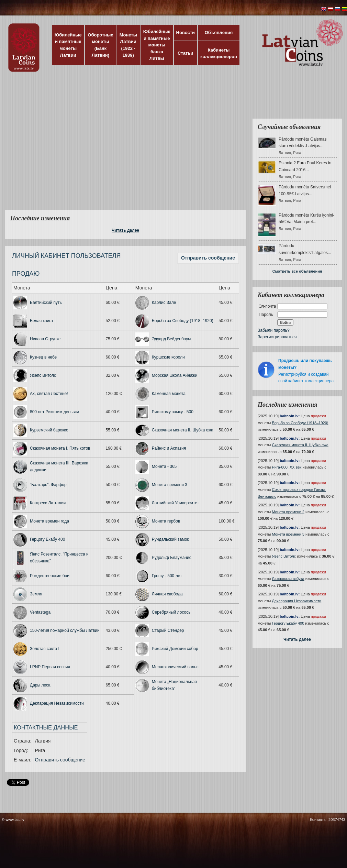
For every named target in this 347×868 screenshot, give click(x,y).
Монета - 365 (164, 466)
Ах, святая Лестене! (49, 394)
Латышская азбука (288, 579)
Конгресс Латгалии (48, 503)
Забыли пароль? (274, 330)
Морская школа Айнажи (175, 375)
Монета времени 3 (170, 485)
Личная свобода (167, 594)
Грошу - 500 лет (167, 576)
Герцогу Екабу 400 (47, 539)
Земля (36, 594)
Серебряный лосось (171, 612)
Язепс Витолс (43, 375)
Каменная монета (169, 394)
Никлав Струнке (45, 339)
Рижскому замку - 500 (173, 412)
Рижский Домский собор (175, 649)
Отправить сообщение (208, 258)
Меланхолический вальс (175, 667)
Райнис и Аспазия (169, 448)
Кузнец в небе (43, 357)
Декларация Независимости (57, 703)
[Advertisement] (64, 145)
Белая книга (41, 321)
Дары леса (40, 685)
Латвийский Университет (175, 503)
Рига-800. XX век (287, 467)
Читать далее (125, 230)
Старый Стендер (168, 630)
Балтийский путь (46, 303)
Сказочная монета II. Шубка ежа (183, 430)
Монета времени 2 (288, 512)
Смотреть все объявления (297, 271)
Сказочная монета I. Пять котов (60, 448)
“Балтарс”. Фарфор (48, 485)
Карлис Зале (164, 303)
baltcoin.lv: (290, 416)
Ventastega (40, 612)
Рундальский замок (170, 539)
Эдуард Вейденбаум (171, 339)
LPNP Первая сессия (50, 667)
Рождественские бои (50, 576)
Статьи (185, 53)
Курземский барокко (49, 430)
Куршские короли (168, 357)
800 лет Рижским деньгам (54, 412)
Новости (186, 32)
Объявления (219, 32)
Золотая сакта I (45, 649)
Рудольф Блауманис (172, 558)
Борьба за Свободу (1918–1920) (183, 321)
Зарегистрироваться (277, 337)
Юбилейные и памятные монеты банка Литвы (157, 45)
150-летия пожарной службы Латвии (65, 630)
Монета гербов (166, 521)
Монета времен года (49, 521)
